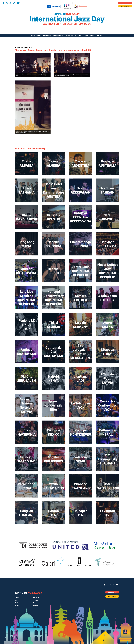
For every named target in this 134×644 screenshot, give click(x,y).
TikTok (14, 3)
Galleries (70, 35)
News (92, 35)
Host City (100, 35)
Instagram (7, 3)
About (86, 35)
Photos (17, 603)
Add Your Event (125, 6)
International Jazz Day (67, 19)
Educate (78, 35)
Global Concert (59, 35)
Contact (36, 606)
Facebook (3, 3)
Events (17, 597)
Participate (47, 35)
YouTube (18, 3)
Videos (36, 600)
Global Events (36, 35)
